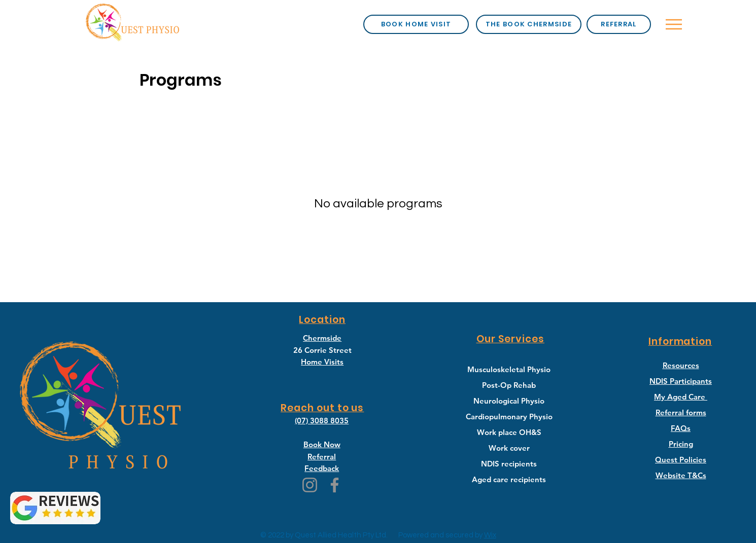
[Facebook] (335, 485)
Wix (490, 535)
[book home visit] (416, 24)
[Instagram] (310, 485)
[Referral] (619, 24)
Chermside (322, 338)
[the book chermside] (529, 24)
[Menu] (674, 24)
